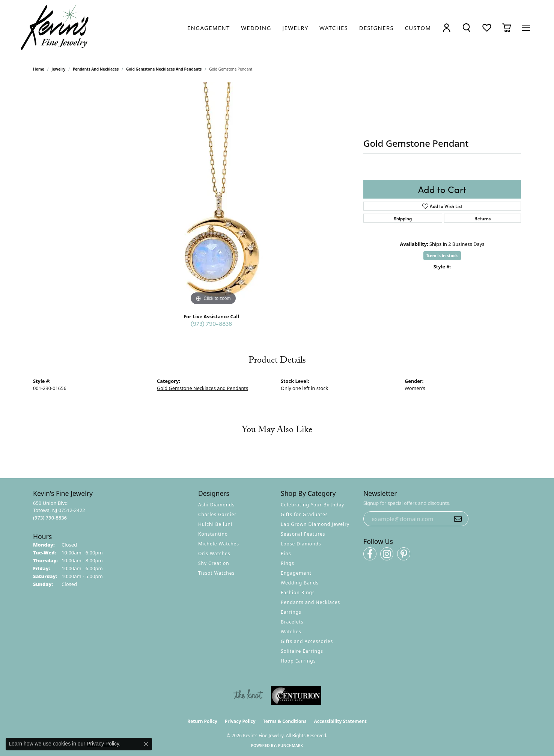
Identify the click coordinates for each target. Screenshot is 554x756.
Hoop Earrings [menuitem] (298, 661)
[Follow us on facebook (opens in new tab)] (370, 554)
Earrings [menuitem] (291, 612)
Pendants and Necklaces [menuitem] (310, 602)
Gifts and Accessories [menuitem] (307, 641)
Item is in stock (442, 255)
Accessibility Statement (340, 721)
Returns (482, 218)
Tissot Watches (216, 573)
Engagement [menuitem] (296, 573)
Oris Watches (214, 553)
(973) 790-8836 (211, 323)
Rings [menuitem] (288, 563)
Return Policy (202, 721)
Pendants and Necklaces (96, 69)
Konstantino (213, 534)
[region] (213, 194)
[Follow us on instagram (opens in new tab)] (387, 554)
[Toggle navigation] (526, 28)
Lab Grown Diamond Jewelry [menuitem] (315, 524)
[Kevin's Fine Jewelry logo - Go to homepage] (55, 28)
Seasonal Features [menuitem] (303, 534)
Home (39, 69)
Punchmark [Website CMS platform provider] (291, 745)
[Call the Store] (50, 518)
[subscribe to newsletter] (458, 519)
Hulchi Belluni (215, 524)
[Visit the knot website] (248, 696)
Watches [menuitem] (291, 632)
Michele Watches (219, 544)
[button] (447, 28)
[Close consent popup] (146, 744)
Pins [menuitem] (286, 553)
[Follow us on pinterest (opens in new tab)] (404, 554)
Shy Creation (214, 563)
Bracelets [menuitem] (292, 622)
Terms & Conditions (285, 721)
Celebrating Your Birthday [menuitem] (312, 505)
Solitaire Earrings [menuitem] (302, 651)
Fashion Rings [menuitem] (298, 593)
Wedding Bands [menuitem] (300, 583)
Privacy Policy (240, 721)
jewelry (58, 69)
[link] (209, 28)
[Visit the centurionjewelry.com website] (296, 696)
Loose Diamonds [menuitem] (301, 544)
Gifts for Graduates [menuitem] (304, 514)
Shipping (403, 218)
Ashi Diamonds (216, 505)
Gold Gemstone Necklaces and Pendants (164, 69)
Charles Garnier (217, 514)
